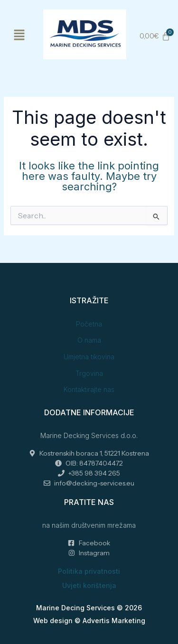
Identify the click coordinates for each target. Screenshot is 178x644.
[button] (19, 36)
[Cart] (155, 36)
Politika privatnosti (89, 571)
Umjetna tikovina (89, 357)
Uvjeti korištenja (89, 585)
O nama (89, 340)
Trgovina (89, 373)
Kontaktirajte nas (89, 389)
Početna (89, 324)
